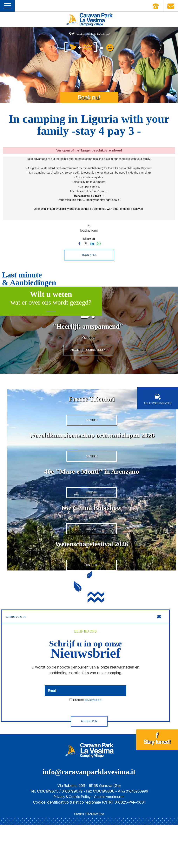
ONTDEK (92, 441)
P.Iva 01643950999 (133, 834)
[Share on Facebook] (79, 243)
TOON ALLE (89, 255)
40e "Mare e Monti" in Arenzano (92, 497)
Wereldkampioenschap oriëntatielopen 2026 (92, 456)
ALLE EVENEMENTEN (158, 415)
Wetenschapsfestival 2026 (92, 581)
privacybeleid (93, 743)
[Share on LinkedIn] (92, 243)
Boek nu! (89, 97)
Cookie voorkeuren (111, 840)
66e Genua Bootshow (92, 539)
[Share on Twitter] (86, 243)
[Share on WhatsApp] (99, 243)
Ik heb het (87, 743)
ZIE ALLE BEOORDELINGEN (88, 365)
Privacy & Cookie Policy (71, 840)
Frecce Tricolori (92, 414)
